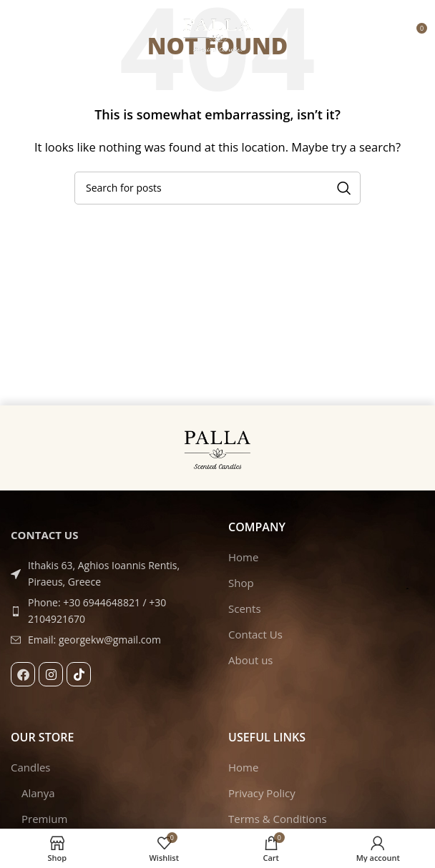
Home (243, 557)
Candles (31, 767)
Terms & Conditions (278, 819)
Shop (241, 583)
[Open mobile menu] (18, 34)
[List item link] (109, 611)
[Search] (217, 188)
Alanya (38, 793)
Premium (44, 819)
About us (250, 660)
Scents (245, 608)
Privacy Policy (262, 793)
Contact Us (255, 634)
